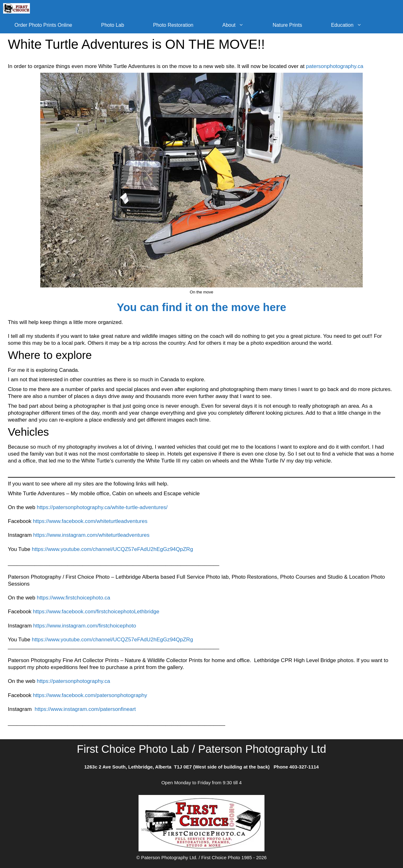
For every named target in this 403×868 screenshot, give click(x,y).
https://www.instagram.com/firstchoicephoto (85, 626)
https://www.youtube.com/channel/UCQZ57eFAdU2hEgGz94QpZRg (112, 549)
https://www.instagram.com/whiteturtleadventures (91, 535)
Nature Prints (287, 25)
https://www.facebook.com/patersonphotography (90, 695)
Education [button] (353, 25)
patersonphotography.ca (335, 66)
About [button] (240, 25)
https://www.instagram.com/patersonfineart (85, 709)
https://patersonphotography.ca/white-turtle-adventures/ (102, 507)
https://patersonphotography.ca (74, 681)
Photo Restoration (173, 25)
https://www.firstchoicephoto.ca (74, 598)
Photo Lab (113, 25)
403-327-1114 (304, 767)
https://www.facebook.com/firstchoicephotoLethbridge (96, 612)
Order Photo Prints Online (43, 25)
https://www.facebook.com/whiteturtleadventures (90, 521)
